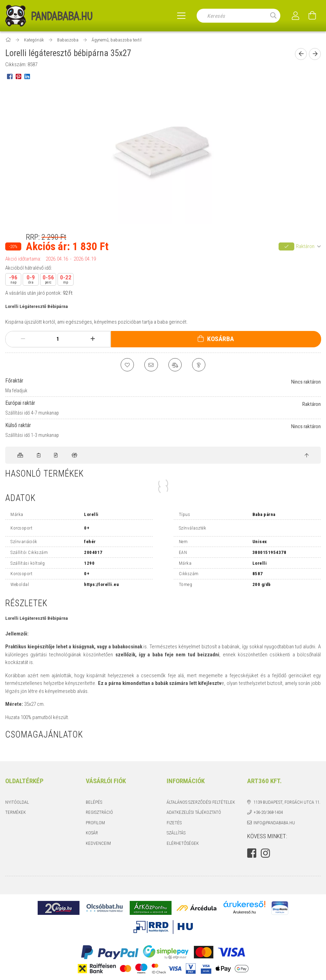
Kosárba (221, 339)
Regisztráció (99, 813)
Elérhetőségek (183, 844)
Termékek (16, 813)
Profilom (95, 823)
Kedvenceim (98, 844)
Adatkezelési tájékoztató (194, 813)
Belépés (94, 803)
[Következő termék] (315, 54)
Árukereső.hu (245, 913)
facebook (252, 854)
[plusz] (93, 339)
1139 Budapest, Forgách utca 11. (287, 803)
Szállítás (176, 834)
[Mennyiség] (58, 339)
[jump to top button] (307, 456)
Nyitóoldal (17, 803)
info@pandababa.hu (274, 823)
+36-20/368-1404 (268, 813)
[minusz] (23, 339)
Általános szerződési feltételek (201, 803)
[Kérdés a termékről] (200, 365)
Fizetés (174, 823)
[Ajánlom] (151, 365)
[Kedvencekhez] (127, 365)
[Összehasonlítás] (175, 365)
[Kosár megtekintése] (312, 16)
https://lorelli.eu (101, 585)
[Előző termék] (301, 54)
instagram (265, 854)
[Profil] (296, 16)
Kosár (92, 834)
